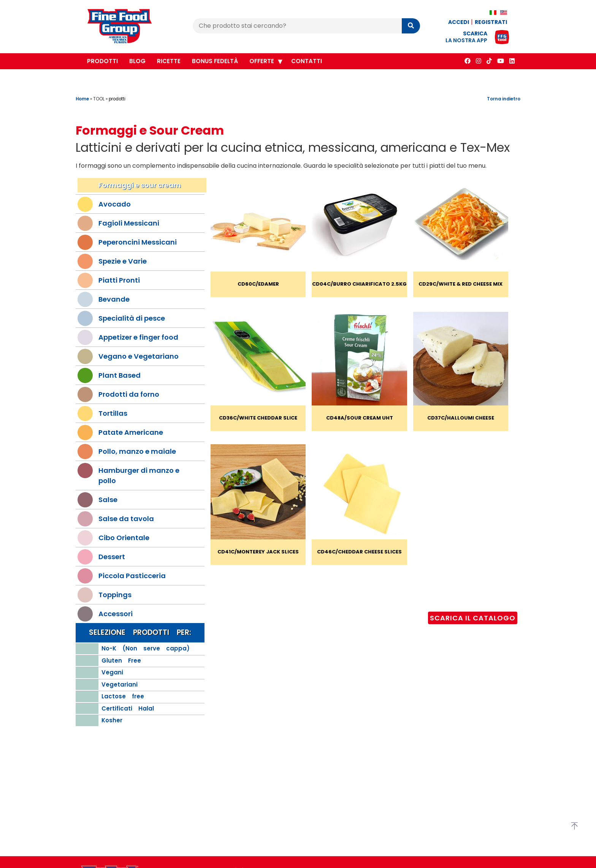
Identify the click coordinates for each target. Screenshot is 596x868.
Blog (137, 61)
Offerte (262, 61)
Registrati (491, 22)
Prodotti (102, 61)
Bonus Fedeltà (215, 61)
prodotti (117, 99)
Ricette (169, 61)
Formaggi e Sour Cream (150, 130)
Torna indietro (504, 99)
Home (82, 99)
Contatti (307, 61)
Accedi (459, 22)
